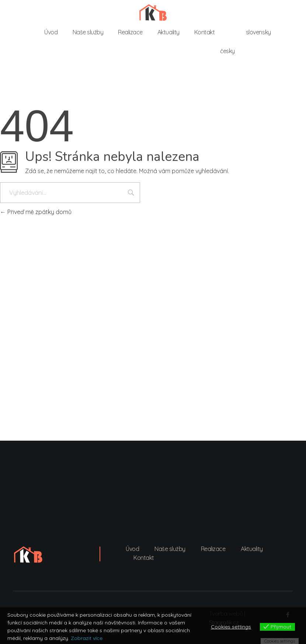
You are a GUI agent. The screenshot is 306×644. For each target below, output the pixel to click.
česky (227, 51)
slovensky (258, 32)
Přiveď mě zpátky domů (36, 212)
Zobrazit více (87, 638)
